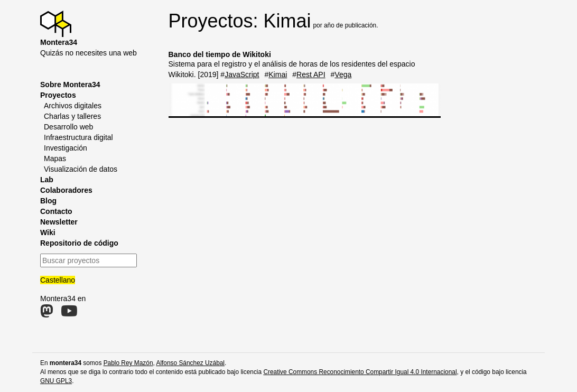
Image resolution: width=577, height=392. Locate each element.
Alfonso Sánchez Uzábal (190, 363)
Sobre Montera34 (70, 85)
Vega (343, 74)
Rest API (311, 74)
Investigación (66, 148)
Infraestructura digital (78, 137)
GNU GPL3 (56, 381)
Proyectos (58, 95)
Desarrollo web (68, 127)
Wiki (48, 232)
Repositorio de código (79, 243)
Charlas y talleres (72, 116)
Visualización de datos (81, 169)
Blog (48, 201)
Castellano (58, 280)
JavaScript (242, 74)
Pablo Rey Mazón (128, 363)
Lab (47, 180)
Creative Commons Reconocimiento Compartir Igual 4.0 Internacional (360, 372)
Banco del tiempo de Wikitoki (220, 54)
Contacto (56, 211)
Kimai (278, 74)
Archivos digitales (73, 106)
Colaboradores (66, 190)
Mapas (55, 158)
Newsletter (59, 222)
